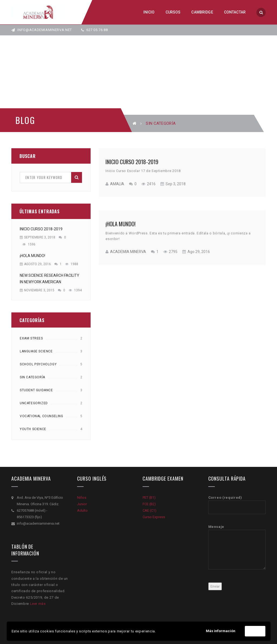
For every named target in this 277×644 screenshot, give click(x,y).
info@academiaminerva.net (42, 30)
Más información (221, 631)
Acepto (255, 631)
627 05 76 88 (95, 30)
